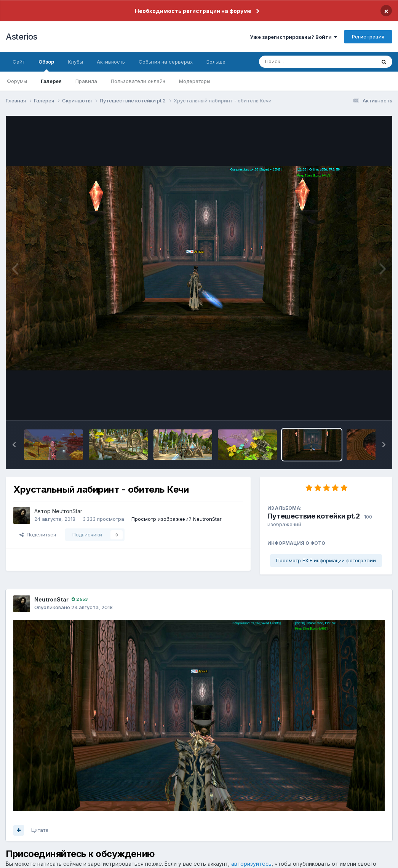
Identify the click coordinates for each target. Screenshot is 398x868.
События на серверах (166, 62)
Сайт (19, 62)
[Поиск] (303, 62)
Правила (86, 81)
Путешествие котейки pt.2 (314, 516)
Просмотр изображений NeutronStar (177, 519)
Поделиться (38, 535)
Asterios (21, 37)
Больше (216, 62)
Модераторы (195, 81)
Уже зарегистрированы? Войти (293, 37)
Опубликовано (74, 607)
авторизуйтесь (251, 864)
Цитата (40, 830)
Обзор (46, 65)
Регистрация (368, 37)
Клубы (75, 62)
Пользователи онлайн (138, 81)
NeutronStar (67, 511)
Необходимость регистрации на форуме (193, 11)
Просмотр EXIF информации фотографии (326, 560)
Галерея (51, 81)
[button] (14, 445)
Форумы (17, 81)
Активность (111, 62)
